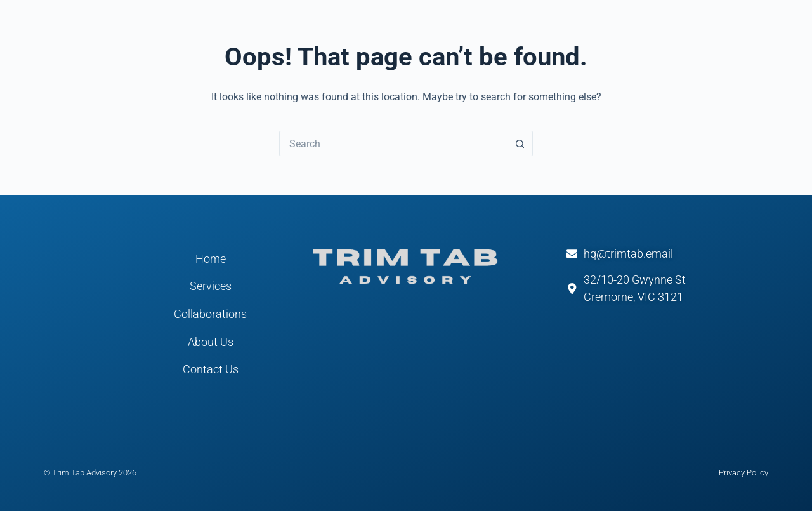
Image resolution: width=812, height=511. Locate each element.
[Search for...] (393, 143)
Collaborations (210, 314)
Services (211, 286)
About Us (211, 342)
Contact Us (211, 369)
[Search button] (520, 143)
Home (211, 259)
